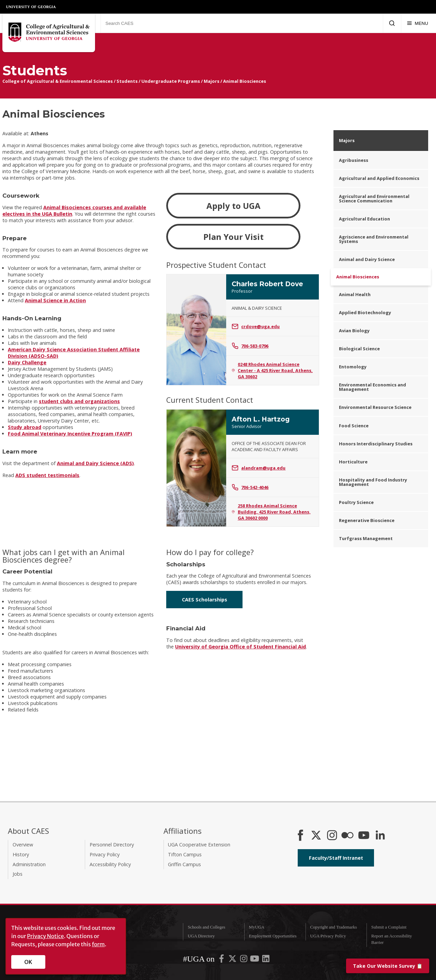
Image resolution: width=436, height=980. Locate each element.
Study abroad (25, 427)
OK (28, 962)
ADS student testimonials (47, 475)
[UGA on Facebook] (222, 960)
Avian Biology (354, 331)
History (21, 854)
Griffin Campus (184, 864)
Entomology (353, 367)
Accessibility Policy (110, 864)
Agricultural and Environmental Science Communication (374, 198)
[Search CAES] (242, 23)
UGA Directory (201, 936)
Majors (212, 81)
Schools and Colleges (206, 927)
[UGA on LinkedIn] (266, 960)
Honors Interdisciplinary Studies (376, 444)
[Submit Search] (392, 23)
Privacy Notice (45, 936)
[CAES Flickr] (347, 836)
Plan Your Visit (233, 237)
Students (127, 81)
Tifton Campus (185, 854)
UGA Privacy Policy (328, 936)
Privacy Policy (105, 854)
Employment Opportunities (273, 936)
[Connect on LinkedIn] (380, 836)
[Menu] (417, 23)
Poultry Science (356, 502)
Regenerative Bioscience (367, 520)
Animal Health (355, 294)
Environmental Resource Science (375, 407)
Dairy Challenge (27, 362)
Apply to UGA (233, 206)
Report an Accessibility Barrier (392, 939)
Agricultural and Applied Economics (379, 178)
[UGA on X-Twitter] (233, 960)
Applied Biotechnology (365, 312)
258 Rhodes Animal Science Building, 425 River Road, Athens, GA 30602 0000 (271, 512)
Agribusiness (354, 160)
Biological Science (359, 349)
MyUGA (257, 927)
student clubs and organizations (79, 401)
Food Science (354, 426)
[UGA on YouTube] (255, 960)
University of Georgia (31, 7)
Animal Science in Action (55, 300)
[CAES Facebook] (300, 836)
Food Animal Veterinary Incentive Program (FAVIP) (70, 434)
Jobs (18, 874)
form (98, 944)
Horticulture (353, 462)
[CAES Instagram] (332, 836)
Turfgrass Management (366, 538)
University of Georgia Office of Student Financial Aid (240, 647)
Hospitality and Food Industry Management (373, 482)
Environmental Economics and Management (372, 387)
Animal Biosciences (245, 81)
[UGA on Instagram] (244, 960)
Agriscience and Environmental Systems (374, 239)
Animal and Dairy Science (367, 259)
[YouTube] (364, 836)
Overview (23, 845)
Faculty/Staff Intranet (336, 858)
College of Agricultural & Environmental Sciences (58, 81)
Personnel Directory (112, 845)
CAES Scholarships (205, 600)
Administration (29, 864)
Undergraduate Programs (171, 81)
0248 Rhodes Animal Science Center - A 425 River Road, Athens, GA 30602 (272, 370)
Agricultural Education (364, 219)
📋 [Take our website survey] (388, 966)
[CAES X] (317, 836)
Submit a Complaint (389, 927)
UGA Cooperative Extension (199, 845)
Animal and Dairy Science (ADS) (95, 463)
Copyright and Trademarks (333, 927)
